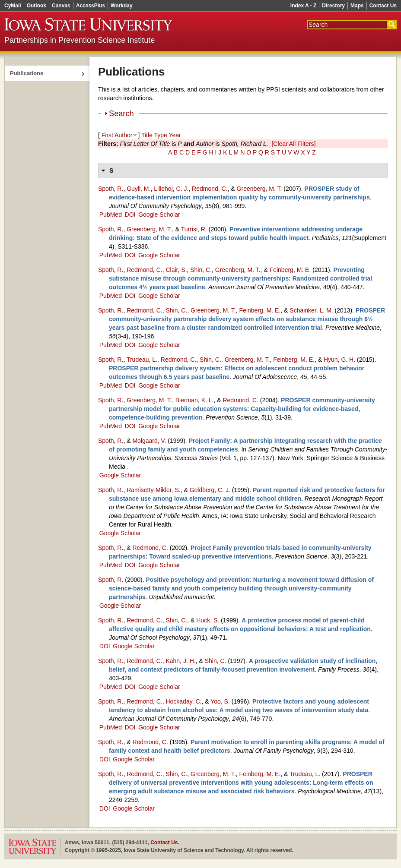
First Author (117, 135)
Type (160, 135)
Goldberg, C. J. (210, 490)
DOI (130, 215)
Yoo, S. (220, 701)
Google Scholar (159, 215)
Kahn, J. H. (180, 661)
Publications (27, 73)
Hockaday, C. (183, 701)
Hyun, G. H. (339, 360)
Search (121, 114)
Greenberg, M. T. (259, 189)
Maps (357, 6)
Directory (333, 6)
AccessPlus (91, 6)
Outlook (37, 6)
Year (175, 135)
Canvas (61, 6)
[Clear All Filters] (293, 144)
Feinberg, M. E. (290, 270)
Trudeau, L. (142, 360)
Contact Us (383, 6)
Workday (121, 6)
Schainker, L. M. (311, 310)
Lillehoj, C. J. (171, 189)
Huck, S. (208, 620)
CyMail (13, 6)
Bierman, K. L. (195, 400)
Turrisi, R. (194, 229)
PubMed (111, 215)
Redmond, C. (210, 189)
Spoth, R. (111, 189)
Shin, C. (201, 270)
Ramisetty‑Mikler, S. (153, 490)
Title (147, 135)
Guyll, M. (138, 189)
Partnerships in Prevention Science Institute (80, 40)
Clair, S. (176, 270)
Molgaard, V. (149, 441)
